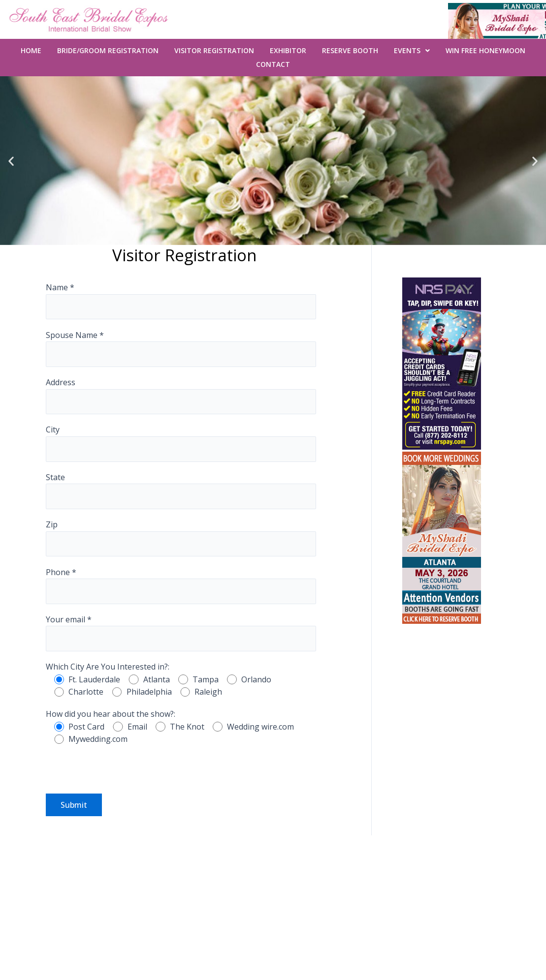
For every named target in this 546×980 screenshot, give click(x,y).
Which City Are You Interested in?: (108, 667)
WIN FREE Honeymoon (485, 50)
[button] (11, 161)
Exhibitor (288, 50)
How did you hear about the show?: (111, 714)
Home (31, 50)
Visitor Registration (214, 50)
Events (412, 50)
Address (181, 396)
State (181, 490)
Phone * (181, 585)
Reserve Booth (350, 50)
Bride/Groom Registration (108, 50)
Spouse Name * (181, 348)
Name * (181, 301)
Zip (181, 538)
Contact (273, 64)
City (181, 443)
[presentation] (121, 774)
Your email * (181, 633)
